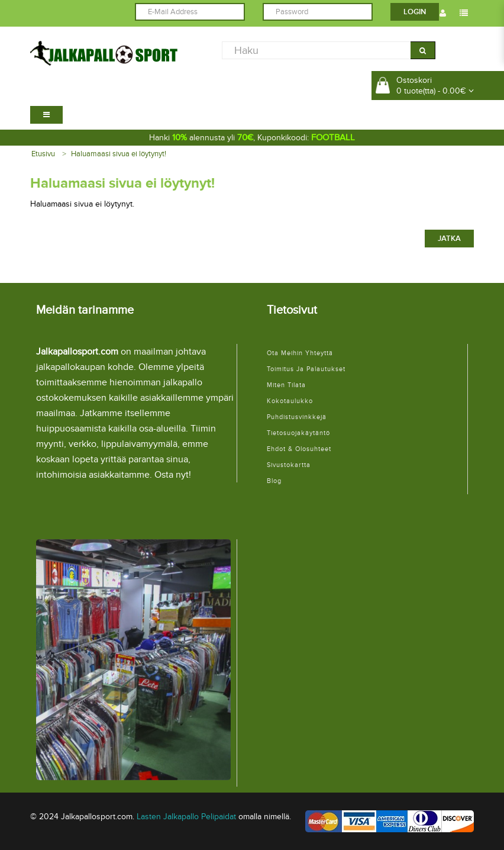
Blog (274, 481)
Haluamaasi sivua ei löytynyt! (119, 154)
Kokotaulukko (290, 401)
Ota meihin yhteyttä (300, 353)
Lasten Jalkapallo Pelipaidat (186, 817)
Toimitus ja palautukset (306, 369)
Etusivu (43, 154)
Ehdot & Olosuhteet (299, 449)
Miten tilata (286, 385)
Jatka (449, 239)
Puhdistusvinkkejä (297, 417)
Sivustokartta (289, 465)
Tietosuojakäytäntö (298, 433)
